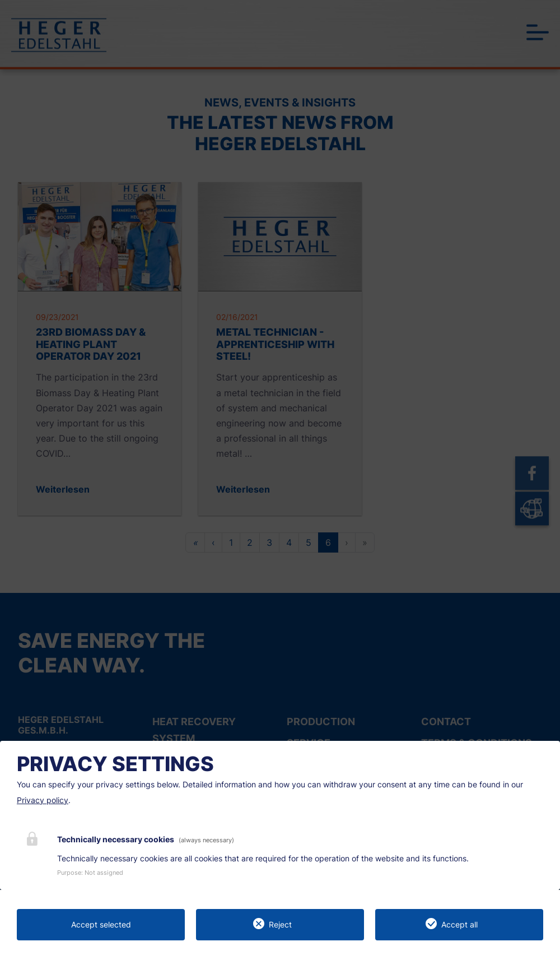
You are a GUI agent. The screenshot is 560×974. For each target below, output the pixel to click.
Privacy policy (43, 800)
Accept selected (101, 924)
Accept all (459, 924)
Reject (280, 924)
